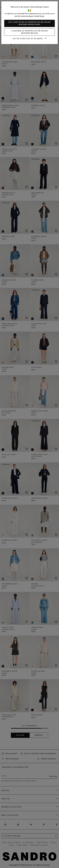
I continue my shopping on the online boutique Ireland (29, 32)
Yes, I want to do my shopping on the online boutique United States (29, 23)
